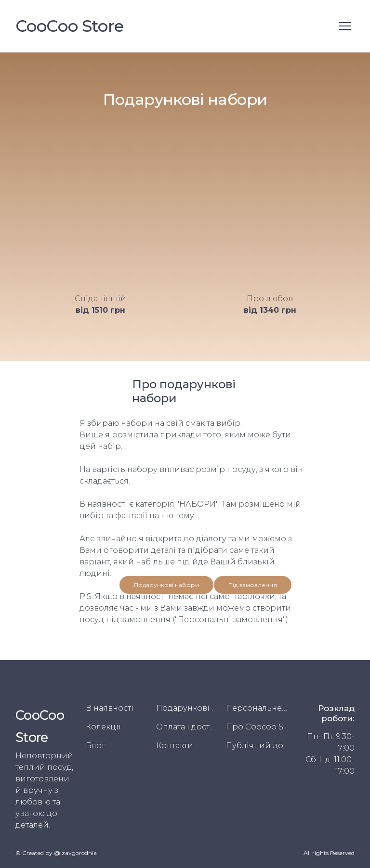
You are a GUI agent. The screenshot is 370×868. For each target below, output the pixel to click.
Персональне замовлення (258, 708)
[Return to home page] (69, 26)
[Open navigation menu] (345, 26)
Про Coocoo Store (258, 727)
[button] (166, 585)
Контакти (175, 746)
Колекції (103, 727)
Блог (96, 746)
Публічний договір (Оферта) (258, 746)
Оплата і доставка (188, 727)
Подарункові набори (188, 708)
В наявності (110, 708)
